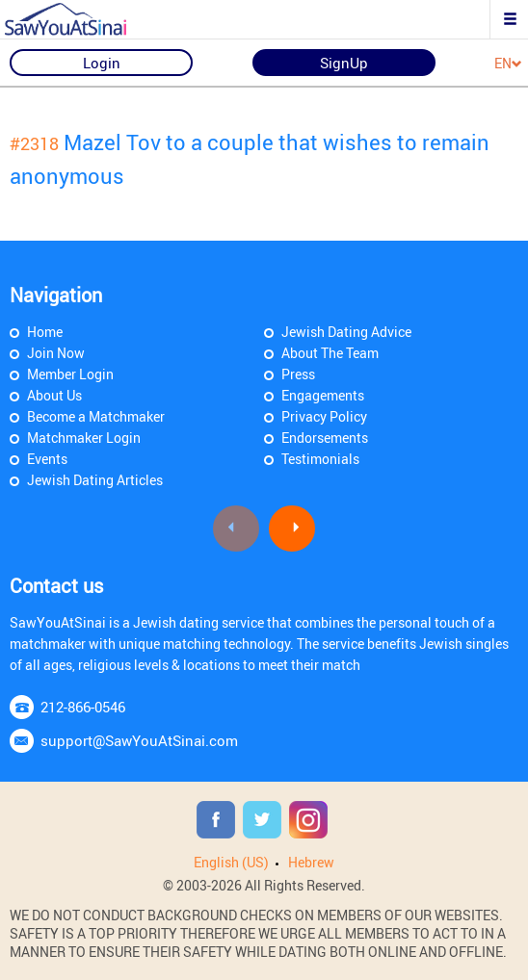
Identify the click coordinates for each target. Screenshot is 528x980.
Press (298, 374)
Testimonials (320, 459)
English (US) (231, 862)
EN (508, 64)
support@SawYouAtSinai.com (139, 740)
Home (45, 332)
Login (102, 63)
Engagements (323, 395)
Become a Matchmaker (96, 416)
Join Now (56, 353)
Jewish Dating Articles (95, 480)
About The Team (330, 353)
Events (47, 459)
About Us (54, 395)
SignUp (344, 63)
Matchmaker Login (84, 438)
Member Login (70, 374)
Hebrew (311, 862)
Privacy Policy (324, 416)
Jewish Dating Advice (346, 332)
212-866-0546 (83, 707)
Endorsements (325, 438)
